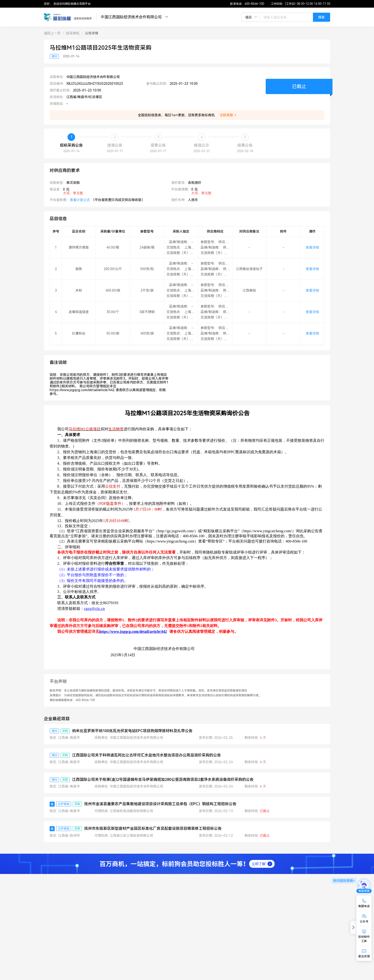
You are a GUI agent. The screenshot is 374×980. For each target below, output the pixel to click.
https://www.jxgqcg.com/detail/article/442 (133, 631)
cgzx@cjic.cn (94, 609)
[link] (52, 33)
